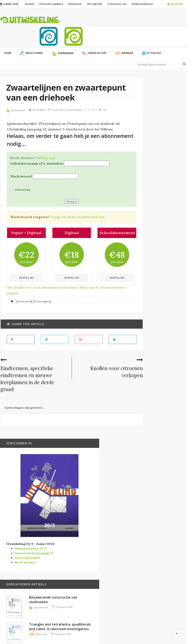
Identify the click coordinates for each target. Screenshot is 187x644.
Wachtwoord (21, 192)
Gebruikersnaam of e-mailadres (36, 179)
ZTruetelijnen (42, 323)
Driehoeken (24, 323)
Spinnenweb (16, 120)
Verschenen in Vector (118, 590)
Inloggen (175, 4)
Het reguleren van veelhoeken (168, 403)
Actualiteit (110, 550)
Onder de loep (112, 570)
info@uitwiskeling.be (14, 583)
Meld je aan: (46, 173)
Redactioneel (112, 577)
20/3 (164, 217)
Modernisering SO (115, 564)
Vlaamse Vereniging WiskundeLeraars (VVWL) (70, 564)
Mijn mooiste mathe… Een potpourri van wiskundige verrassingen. (169, 448)
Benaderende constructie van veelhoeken (169, 306)
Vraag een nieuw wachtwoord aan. (77, 232)
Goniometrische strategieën (171, 492)
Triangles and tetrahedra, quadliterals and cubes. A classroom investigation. (169, 354)
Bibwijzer (164, 375)
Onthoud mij (20, 205)
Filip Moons (129, 634)
